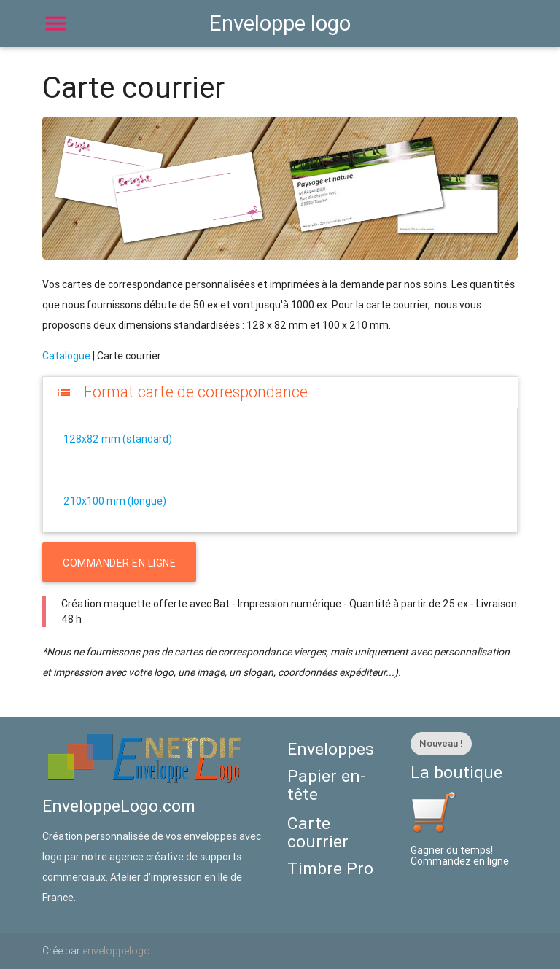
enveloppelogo (116, 951)
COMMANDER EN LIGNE (119, 563)
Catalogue (66, 356)
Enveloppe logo (280, 23)
